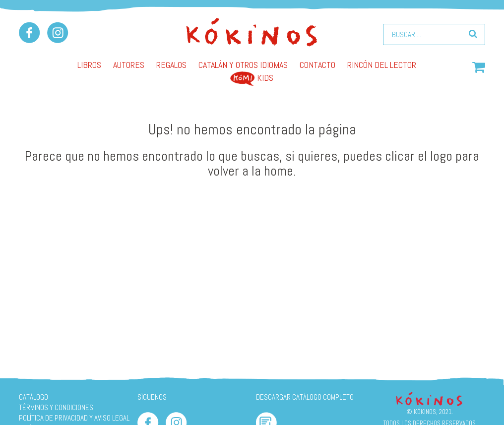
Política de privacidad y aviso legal (74, 418)
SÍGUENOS (152, 397)
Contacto (317, 65)
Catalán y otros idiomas (243, 65)
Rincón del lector (382, 65)
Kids (252, 78)
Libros (89, 65)
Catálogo (33, 397)
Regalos (171, 65)
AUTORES (129, 65)
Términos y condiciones (56, 407)
